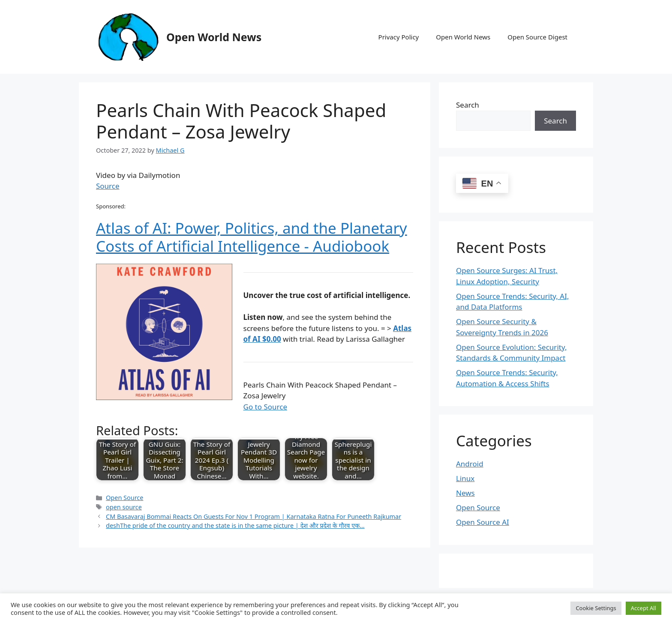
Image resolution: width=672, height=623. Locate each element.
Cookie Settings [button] (596, 608)
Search (468, 105)
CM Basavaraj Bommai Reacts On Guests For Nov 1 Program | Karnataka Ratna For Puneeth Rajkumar (253, 516)
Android (470, 464)
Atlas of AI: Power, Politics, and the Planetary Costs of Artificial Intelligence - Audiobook (252, 237)
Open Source (124, 498)
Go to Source (265, 407)
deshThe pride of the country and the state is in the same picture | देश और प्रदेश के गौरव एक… (235, 525)
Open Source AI (483, 522)
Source (108, 186)
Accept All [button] (643, 608)
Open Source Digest (537, 37)
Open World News (214, 37)
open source (124, 507)
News (465, 493)
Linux (465, 478)
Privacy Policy (399, 37)
